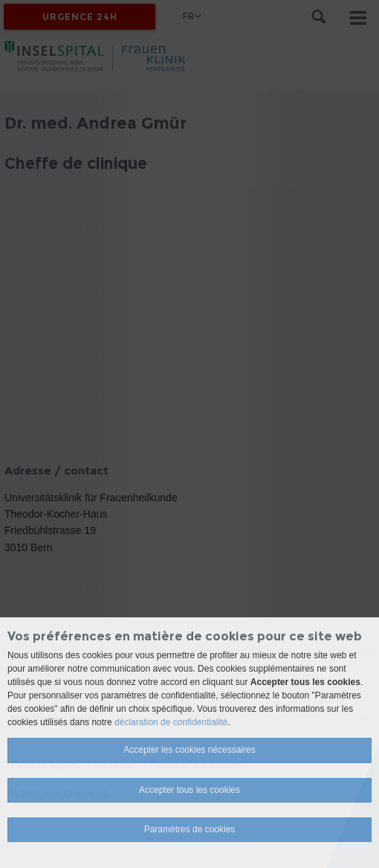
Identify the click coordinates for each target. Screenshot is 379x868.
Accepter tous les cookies (189, 790)
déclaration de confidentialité (171, 722)
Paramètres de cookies (190, 829)
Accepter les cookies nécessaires (189, 750)
